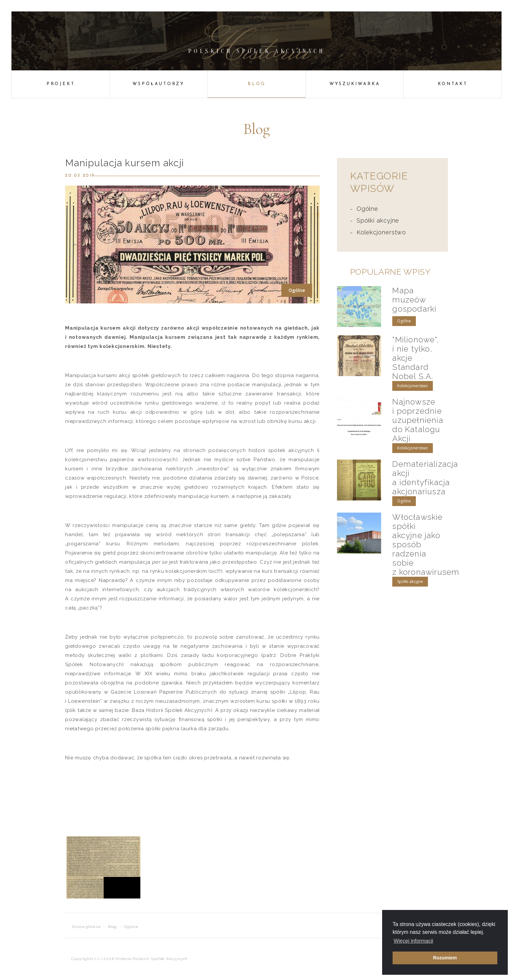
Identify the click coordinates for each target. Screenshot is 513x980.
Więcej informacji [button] (413, 941)
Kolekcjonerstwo (381, 232)
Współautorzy (159, 84)
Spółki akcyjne (378, 220)
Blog (257, 84)
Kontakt (453, 84)
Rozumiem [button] (445, 958)
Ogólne (367, 209)
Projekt (61, 84)
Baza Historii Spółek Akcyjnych (171, 710)
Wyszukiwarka (355, 84)
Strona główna (86, 927)
